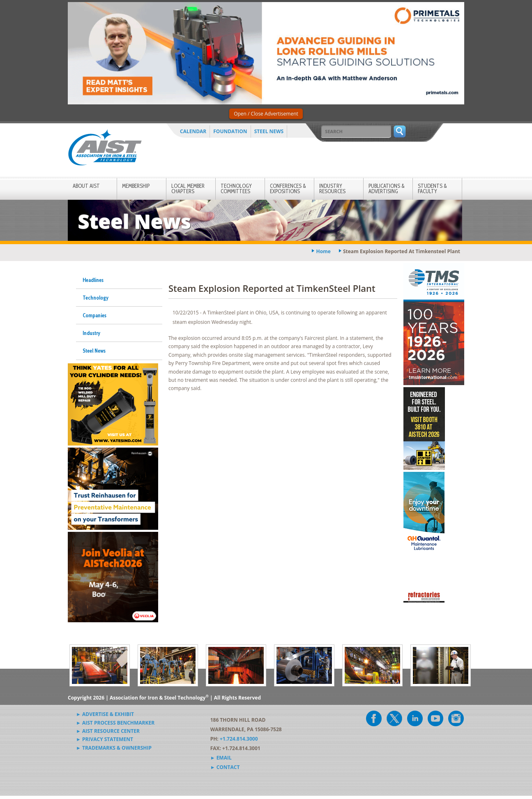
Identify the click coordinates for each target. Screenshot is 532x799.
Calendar (193, 131)
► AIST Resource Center (108, 731)
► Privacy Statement (105, 739)
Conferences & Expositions (288, 188)
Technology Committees (236, 188)
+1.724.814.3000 (239, 739)
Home (323, 251)
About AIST (86, 186)
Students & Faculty (432, 188)
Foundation (230, 131)
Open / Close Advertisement (266, 114)
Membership (136, 186)
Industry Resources (332, 188)
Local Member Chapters (188, 188)
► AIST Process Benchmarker (115, 723)
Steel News (269, 131)
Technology (96, 298)
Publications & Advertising (387, 188)
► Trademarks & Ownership (114, 748)
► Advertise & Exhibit (105, 714)
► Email (221, 758)
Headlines (93, 280)
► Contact (225, 767)
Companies (94, 315)
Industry (91, 333)
